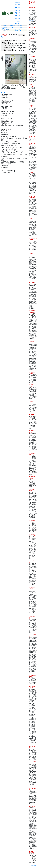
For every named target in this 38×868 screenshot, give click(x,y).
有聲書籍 (18, 24)
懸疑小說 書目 (19, 30)
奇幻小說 (18, 18)
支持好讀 (20, 27)
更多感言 (33, 865)
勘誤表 (4, 92)
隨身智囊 (18, 5)
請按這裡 (32, 20)
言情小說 (18, 16)
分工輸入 (12, 27)
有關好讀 (5, 25)
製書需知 (5, 27)
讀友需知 (12, 25)
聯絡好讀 (5, 29)
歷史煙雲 (18, 8)
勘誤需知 (20, 25)
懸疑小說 (18, 13)
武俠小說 (18, 10)
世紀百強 (18, 2)
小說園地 (18, 21)
